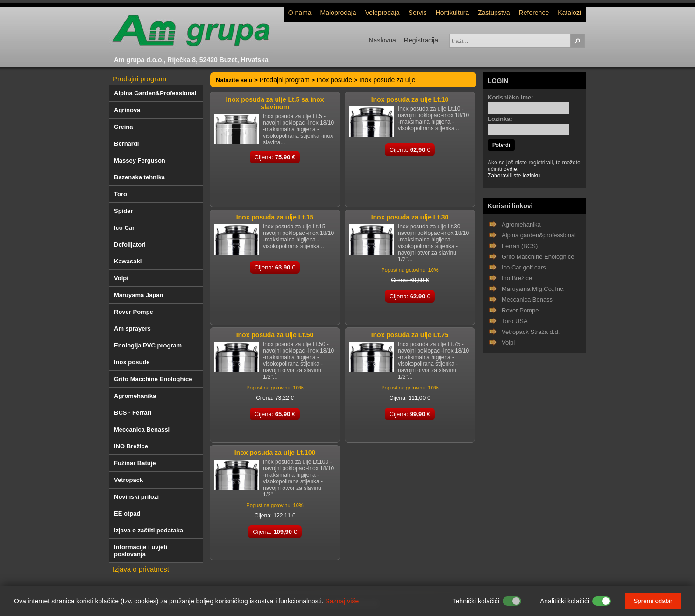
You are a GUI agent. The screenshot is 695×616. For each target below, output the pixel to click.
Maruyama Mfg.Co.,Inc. (533, 289)
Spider (123, 211)
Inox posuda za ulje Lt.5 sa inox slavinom (275, 103)
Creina (123, 127)
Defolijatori (130, 244)
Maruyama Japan (139, 295)
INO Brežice (131, 446)
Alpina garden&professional (539, 235)
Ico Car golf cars (524, 267)
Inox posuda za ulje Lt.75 (410, 335)
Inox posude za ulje (387, 80)
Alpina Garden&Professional (155, 93)
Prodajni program (139, 79)
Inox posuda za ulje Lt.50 (275, 335)
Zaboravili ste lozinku (514, 176)
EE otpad (127, 513)
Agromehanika (135, 396)
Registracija (421, 40)
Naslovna (382, 40)
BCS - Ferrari (133, 413)
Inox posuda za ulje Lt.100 (275, 453)
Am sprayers (132, 329)
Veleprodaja (383, 13)
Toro (121, 194)
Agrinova (127, 110)
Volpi (121, 278)
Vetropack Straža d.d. (531, 332)
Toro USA (515, 321)
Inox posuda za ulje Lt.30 (410, 217)
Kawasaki (128, 261)
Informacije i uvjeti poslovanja (141, 551)
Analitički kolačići (564, 601)
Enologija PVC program (148, 345)
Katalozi (569, 13)
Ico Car (124, 228)
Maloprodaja (338, 13)
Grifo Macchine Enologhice (153, 379)
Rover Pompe (134, 312)
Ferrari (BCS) (520, 246)
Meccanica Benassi (142, 429)
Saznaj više (342, 601)
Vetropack (128, 480)
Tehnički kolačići (476, 601)
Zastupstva (494, 13)
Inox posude (132, 362)
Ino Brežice (517, 278)
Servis (418, 13)
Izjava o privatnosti (142, 569)
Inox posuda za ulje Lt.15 (275, 217)
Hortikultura (453, 13)
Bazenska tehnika (139, 177)
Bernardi (126, 144)
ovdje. (511, 169)
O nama (300, 13)
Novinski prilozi (136, 497)
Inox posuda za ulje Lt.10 (410, 99)
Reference (534, 13)
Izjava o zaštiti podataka (149, 530)
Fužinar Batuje (135, 463)
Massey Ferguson (140, 160)
